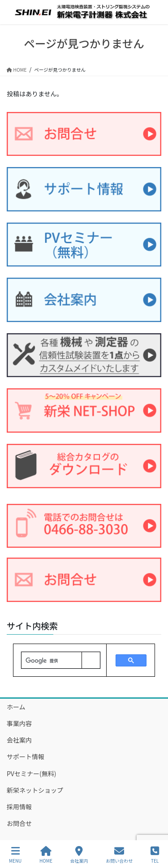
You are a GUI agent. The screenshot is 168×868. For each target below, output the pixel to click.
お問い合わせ (119, 855)
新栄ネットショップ (35, 790)
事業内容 (19, 723)
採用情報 (19, 807)
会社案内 (19, 740)
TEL (155, 855)
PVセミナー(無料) (31, 773)
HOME (46, 855)
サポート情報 (26, 756)
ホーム (16, 707)
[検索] (52, 661)
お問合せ (19, 823)
